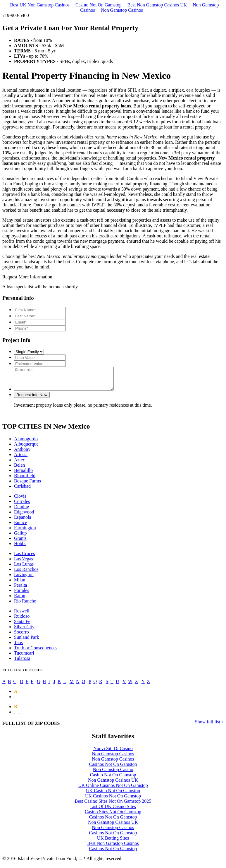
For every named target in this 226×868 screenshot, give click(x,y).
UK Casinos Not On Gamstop (113, 800)
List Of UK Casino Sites (113, 811)
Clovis (20, 500)
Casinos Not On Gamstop (113, 769)
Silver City (24, 631)
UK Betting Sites (113, 842)
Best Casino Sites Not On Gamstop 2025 (113, 805)
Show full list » (209, 726)
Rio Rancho (25, 605)
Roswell (22, 615)
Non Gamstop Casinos (122, 10)
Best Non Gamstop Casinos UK (157, 5)
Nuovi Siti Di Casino (113, 753)
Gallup (20, 537)
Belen (19, 469)
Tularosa (22, 663)
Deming (22, 511)
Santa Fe (22, 626)
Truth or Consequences (36, 652)
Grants (20, 543)
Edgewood (24, 516)
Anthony (22, 454)
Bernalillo (23, 475)
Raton (20, 600)
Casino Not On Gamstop (99, 5)
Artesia (21, 459)
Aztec (19, 464)
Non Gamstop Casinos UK (113, 784)
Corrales (22, 506)
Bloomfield (25, 480)
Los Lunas (24, 568)
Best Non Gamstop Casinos (113, 848)
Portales (22, 595)
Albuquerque (26, 448)
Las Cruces (25, 558)
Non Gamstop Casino (113, 774)
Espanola (23, 522)
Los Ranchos (26, 574)
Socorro (21, 636)
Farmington (25, 532)
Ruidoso (22, 620)
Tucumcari (24, 657)
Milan (20, 584)
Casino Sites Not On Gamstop (113, 816)
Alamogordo (26, 443)
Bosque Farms (27, 485)
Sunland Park (27, 642)
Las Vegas (24, 563)
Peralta (20, 589)
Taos (18, 647)
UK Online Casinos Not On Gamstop (113, 790)
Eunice (20, 527)
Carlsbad (22, 491)
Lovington (24, 579)
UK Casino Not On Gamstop (113, 795)
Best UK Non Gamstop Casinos (40, 5)
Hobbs (20, 548)
